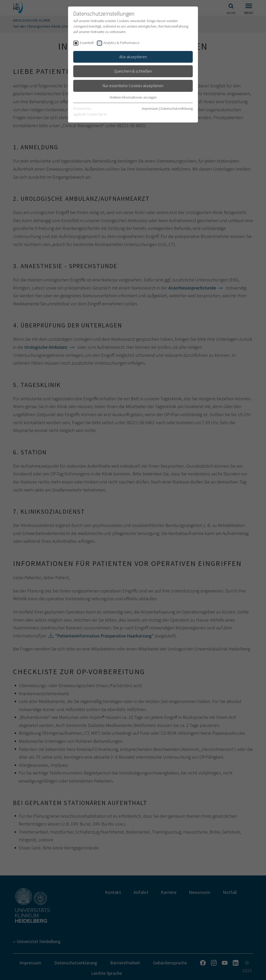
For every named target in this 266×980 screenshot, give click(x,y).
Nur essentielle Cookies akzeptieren (133, 86)
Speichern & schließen (133, 71)
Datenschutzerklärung (177, 108)
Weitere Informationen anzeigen (133, 97)
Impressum (150, 108)
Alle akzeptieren (133, 57)
